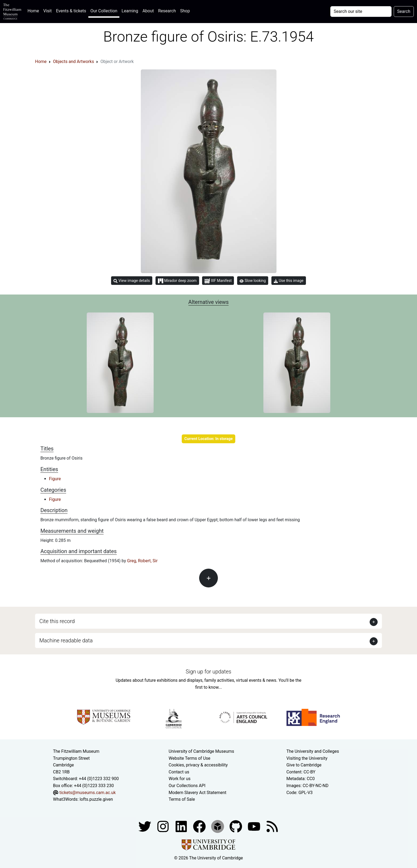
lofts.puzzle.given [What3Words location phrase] (96, 799)
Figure (55, 479)
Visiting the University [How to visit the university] (307, 758)
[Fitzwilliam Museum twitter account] (145, 826)
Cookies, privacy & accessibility (198, 765)
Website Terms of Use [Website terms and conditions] (189, 758)
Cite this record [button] (57, 621)
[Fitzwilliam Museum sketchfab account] (218, 826)
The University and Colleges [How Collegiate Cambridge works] (313, 751)
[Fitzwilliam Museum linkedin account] (200, 826)
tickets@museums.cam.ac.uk (88, 793)
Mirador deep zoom (177, 281)
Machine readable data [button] (66, 640)
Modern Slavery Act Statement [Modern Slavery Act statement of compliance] (198, 793)
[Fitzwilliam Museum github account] (236, 826)
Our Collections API (187, 786)
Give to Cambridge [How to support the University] (304, 765)
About (148, 11)
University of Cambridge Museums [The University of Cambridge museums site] (201, 751)
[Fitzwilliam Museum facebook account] (182, 826)
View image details (132, 281)
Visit (48, 11)
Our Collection (104, 11)
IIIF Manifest (218, 281)
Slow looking (253, 281)
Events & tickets (71, 11)
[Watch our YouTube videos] (255, 826)
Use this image (289, 281)
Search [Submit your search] (404, 11)
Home (34, 10)
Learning (130, 11)
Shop (185, 11)
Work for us (180, 779)
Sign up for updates (208, 672)
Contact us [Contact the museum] (179, 772)
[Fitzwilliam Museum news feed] (272, 826)
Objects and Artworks (73, 62)
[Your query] (361, 12)
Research (167, 11)
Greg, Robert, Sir (142, 561)
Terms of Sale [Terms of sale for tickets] (182, 799)
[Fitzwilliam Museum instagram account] (164, 826)
